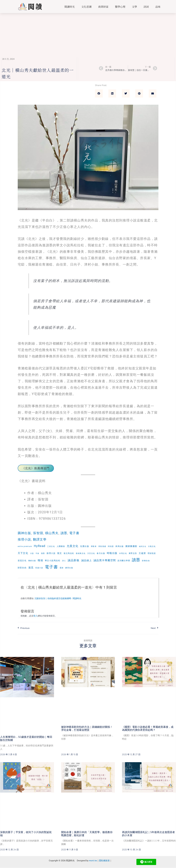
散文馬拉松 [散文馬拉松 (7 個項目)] (69, 553)
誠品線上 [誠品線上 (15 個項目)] (87, 560)
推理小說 (25, 539)
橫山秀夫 (53, 533)
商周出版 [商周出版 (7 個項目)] (120, 546)
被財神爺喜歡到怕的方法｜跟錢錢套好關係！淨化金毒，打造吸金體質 (87, 729)
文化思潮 (86, 7)
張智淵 (39, 533)
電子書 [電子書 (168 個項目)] (51, 567)
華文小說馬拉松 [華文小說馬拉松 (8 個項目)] (53, 561)
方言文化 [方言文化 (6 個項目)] (91, 553)
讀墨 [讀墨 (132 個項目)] (136, 560)
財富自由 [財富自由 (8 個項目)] (22, 568)
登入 (36, 616)
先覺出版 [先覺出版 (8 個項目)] (85, 546)
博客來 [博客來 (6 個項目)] (94, 546)
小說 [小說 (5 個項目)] (32, 553)
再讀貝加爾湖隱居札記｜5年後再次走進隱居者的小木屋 (148, 834)
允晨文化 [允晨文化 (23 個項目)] (73, 546)
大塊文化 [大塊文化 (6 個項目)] (152, 546)
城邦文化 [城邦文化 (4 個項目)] (143, 546)
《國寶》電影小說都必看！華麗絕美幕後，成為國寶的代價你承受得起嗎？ (148, 729)
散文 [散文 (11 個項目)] (60, 553)
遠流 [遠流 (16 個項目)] (31, 568)
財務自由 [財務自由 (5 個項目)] (146, 561)
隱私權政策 (104, 861)
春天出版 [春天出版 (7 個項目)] (101, 553)
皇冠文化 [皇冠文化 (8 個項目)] (22, 561)
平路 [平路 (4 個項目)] (37, 553)
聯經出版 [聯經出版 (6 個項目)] (32, 561)
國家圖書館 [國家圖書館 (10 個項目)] (132, 546)
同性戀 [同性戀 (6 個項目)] (111, 546)
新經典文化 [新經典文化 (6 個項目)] (81, 553)
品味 (158, 7)
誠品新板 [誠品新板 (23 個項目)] (74, 560)
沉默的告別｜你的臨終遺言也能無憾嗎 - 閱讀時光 (58, 599)
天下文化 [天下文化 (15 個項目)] (23, 553)
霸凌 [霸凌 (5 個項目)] (62, 568)
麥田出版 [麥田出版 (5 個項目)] (69, 568)
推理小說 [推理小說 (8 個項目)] (51, 553)
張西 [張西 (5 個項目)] (43, 553)
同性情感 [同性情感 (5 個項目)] (102, 546)
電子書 (76, 533)
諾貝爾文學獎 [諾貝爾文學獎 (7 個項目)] (124, 561)
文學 (134, 7)
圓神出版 (25, 533)
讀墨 (66, 533)
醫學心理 (120, 7)
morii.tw (93, 861)
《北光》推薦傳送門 (36, 468)
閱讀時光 (70, 7)
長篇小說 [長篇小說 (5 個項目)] (39, 568)
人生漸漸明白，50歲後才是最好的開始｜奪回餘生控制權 (26, 739)
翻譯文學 (41, 539)
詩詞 (146, 7)
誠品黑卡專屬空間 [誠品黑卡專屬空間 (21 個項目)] (105, 560)
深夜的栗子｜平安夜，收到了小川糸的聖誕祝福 (26, 834)
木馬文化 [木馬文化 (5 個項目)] (123, 553)
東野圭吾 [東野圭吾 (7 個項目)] (133, 553)
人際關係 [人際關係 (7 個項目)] (61, 546)
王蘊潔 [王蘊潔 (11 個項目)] (142, 553)
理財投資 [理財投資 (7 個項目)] (152, 553)
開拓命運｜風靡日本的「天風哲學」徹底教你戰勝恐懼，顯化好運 (87, 834)
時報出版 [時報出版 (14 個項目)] (112, 553)
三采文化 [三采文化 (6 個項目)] (51, 546)
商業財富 (103, 7)
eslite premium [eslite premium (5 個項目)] (25, 546)
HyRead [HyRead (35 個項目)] (40, 546)
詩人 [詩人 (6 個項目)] (64, 561)
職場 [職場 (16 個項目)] (40, 560)
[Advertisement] (88, 35)
